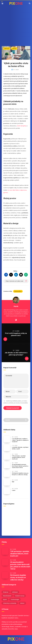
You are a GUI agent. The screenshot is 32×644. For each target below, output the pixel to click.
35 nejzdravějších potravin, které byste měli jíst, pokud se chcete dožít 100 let (20, 466)
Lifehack (7, 49)
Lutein (14, 490)
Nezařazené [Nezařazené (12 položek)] (7, 596)
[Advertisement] (16, 24)
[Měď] (7, 482)
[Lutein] (7, 491)
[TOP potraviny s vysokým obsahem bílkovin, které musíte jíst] (7, 456)
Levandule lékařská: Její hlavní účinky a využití (20, 448)
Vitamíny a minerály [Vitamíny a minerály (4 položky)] (10, 603)
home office (18, 291)
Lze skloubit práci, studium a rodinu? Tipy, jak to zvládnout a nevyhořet (20, 440)
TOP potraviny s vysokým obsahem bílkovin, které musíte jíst (19, 457)
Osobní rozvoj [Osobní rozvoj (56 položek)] (20, 596)
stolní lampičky (22, 126)
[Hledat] (16, 420)
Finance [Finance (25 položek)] (6, 592)
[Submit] (26, 420)
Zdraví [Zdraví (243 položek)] (22, 603)
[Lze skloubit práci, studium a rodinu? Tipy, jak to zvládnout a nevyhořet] (7, 439)
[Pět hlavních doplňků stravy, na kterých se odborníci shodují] (7, 474)
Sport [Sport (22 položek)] (5, 599)
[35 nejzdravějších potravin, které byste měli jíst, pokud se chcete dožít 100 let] (7, 465)
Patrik (16, 306)
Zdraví (14, 49)
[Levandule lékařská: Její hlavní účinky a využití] (7, 448)
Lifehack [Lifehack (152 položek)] (15, 592)
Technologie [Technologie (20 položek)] (15, 599)
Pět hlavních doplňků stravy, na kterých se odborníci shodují (20, 474)
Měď (13, 482)
